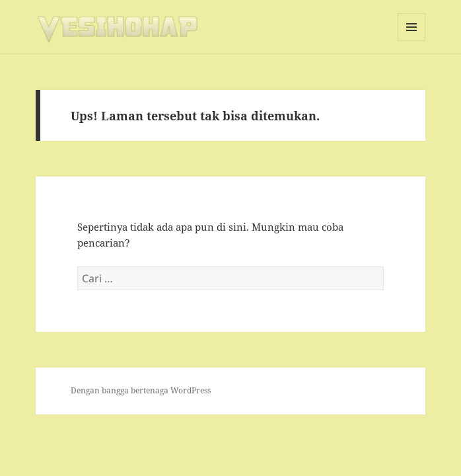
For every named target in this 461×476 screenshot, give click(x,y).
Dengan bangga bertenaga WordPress (141, 390)
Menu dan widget (412, 41)
